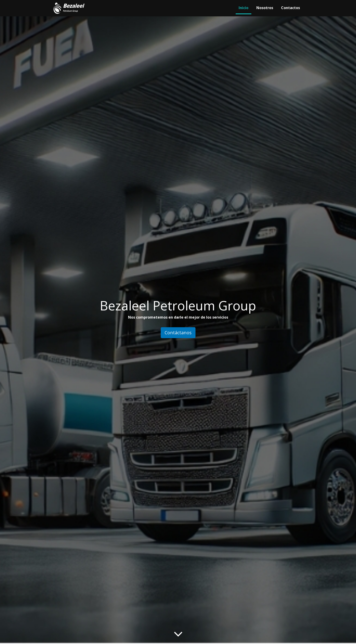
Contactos (290, 8)
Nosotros (265, 8)
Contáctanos (178, 333)
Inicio (244, 8)
